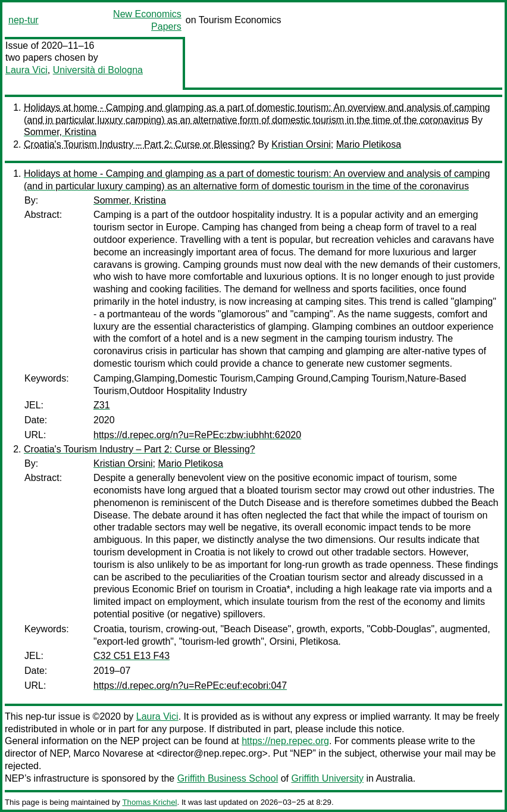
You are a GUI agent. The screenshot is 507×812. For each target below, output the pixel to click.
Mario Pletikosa (369, 144)
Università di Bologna (98, 70)
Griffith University (327, 778)
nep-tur (24, 20)
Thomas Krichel (149, 802)
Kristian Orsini (301, 144)
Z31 (102, 405)
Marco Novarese (108, 753)
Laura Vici (26, 70)
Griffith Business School (228, 778)
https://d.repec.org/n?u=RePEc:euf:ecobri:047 (190, 685)
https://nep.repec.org (285, 741)
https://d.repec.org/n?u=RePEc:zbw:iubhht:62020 (197, 435)
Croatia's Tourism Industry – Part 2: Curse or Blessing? (140, 144)
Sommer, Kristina (60, 132)
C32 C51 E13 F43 (132, 656)
